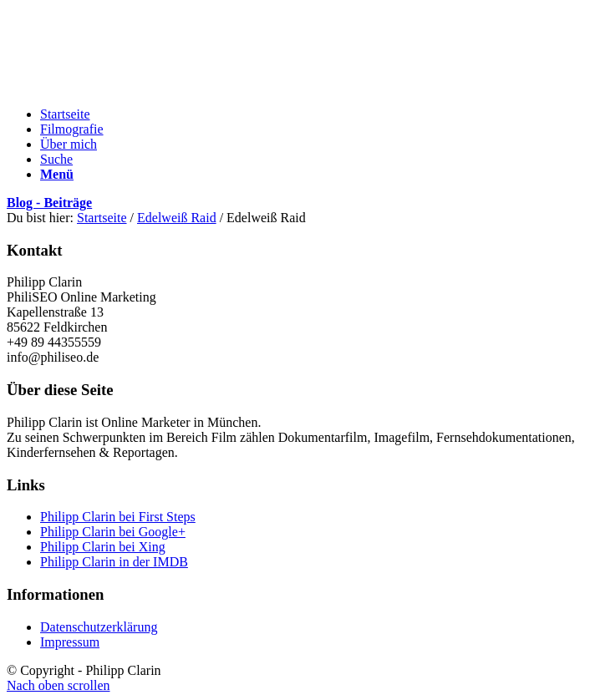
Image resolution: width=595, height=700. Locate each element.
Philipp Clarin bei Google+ (113, 532)
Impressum (70, 642)
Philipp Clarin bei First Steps (118, 517)
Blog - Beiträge (49, 203)
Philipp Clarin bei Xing (103, 547)
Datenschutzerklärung (99, 627)
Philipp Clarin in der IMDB (114, 562)
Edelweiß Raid (177, 218)
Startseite (102, 218)
